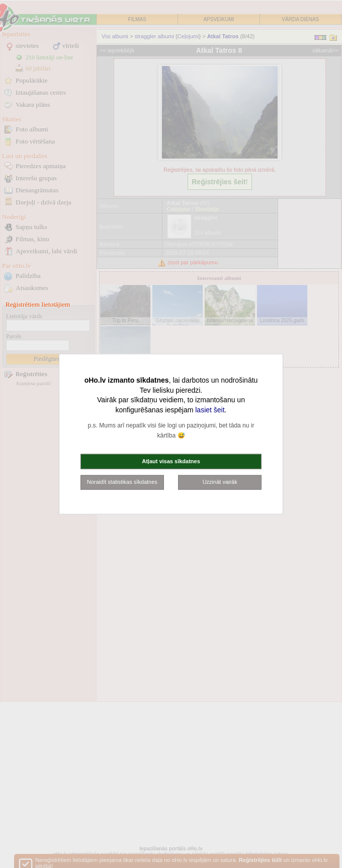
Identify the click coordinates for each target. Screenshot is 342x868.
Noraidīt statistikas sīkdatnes (122, 482)
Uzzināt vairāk (220, 482)
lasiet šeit (210, 409)
